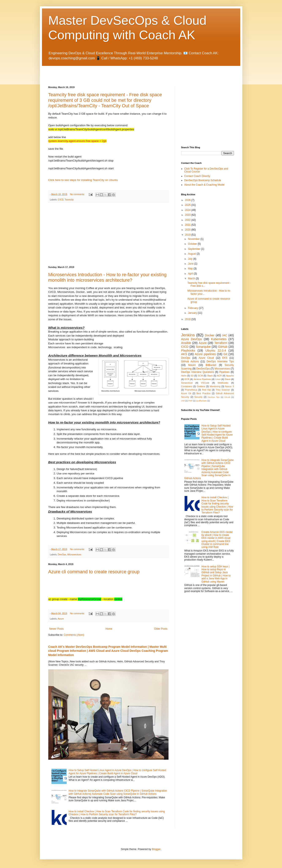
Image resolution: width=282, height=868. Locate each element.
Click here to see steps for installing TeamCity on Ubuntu (83, 180)
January (193, 313)
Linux (218, 379)
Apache (230, 376)
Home (109, 629)
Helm (184, 376)
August (192, 254)
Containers (187, 386)
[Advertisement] (98, 72)
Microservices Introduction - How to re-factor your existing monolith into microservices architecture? (107, 277)
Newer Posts (57, 629)
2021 (188, 225)
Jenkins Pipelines (202, 379)
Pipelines (225, 372)
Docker (210, 335)
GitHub (223, 347)
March (192, 278)
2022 (188, 220)
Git (225, 354)
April (191, 274)
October (193, 244)
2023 (188, 215)
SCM (200, 376)
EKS (225, 358)
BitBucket (211, 365)
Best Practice (204, 393)
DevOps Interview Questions (198, 372)
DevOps (62, 554)
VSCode (205, 383)
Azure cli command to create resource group (94, 572)
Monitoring (215, 386)
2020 (188, 230)
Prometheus (191, 390)
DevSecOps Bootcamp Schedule (203, 180)
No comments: (78, 194)
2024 (188, 210)
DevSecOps (203, 369)
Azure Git (186, 393)
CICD (61, 200)
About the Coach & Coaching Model (204, 185)
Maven (192, 365)
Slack (210, 376)
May (191, 269)
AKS (184, 354)
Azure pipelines (205, 354)
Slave (227, 379)
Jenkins (188, 335)
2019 (188, 235)
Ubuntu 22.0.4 (216, 350)
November (194, 239)
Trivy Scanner (223, 390)
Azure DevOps (192, 339)
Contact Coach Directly (197, 176)
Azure (61, 619)
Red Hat (206, 390)
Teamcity (69, 200)
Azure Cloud (206, 358)
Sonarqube (203, 347)
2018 (188, 319)
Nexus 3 (229, 386)
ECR (187, 379)
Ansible (186, 343)
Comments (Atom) (74, 635)
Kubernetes (219, 339)
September (194, 249)
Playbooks (188, 350)
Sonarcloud (187, 383)
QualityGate (201, 401)
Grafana (201, 386)
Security (198, 397)
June (191, 264)
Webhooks (223, 383)
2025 (188, 205)
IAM (183, 401)
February (193, 308)
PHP (190, 401)
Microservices (74, 554)
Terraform (221, 343)
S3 (192, 376)
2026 (188, 200)
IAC (225, 335)
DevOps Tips (214, 397)
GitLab (227, 397)
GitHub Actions (190, 361)
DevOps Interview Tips (220, 361)
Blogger (156, 849)
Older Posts (161, 629)
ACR (219, 376)
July (191, 259)
